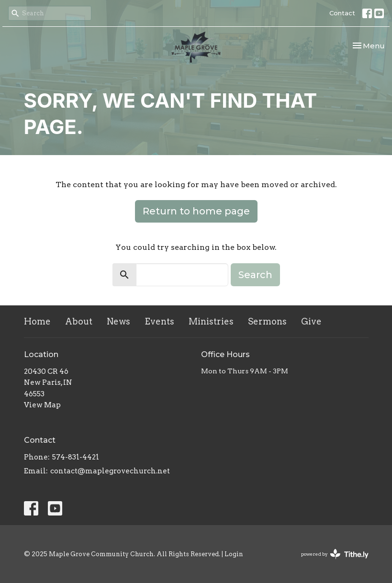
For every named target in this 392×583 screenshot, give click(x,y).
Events (159, 321)
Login (234, 554)
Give (311, 321)
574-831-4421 (76, 457)
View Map (42, 405)
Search (255, 275)
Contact (342, 13)
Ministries (211, 321)
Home (37, 321)
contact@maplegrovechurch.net (110, 471)
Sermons (267, 321)
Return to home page (196, 211)
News (118, 321)
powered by (335, 554)
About (79, 321)
